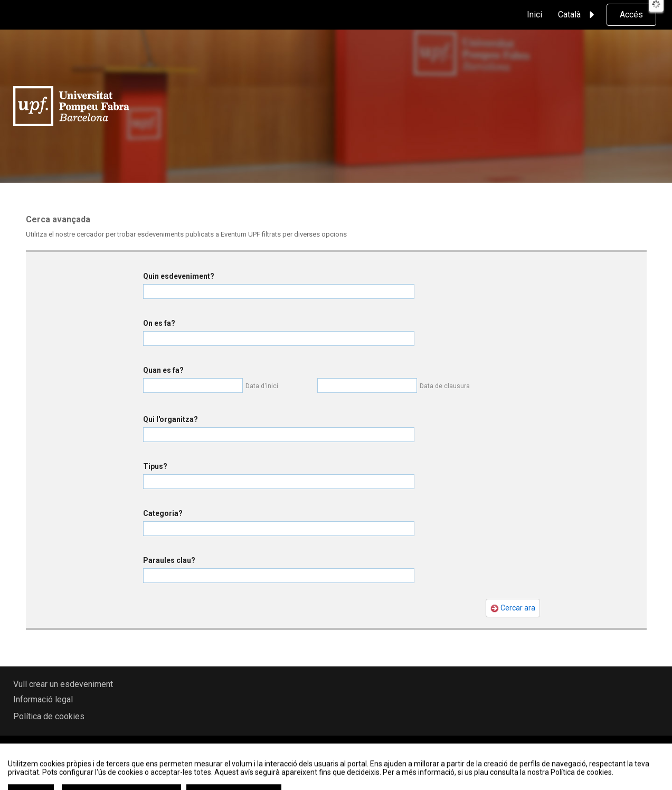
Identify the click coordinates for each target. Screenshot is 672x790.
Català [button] (578, 15)
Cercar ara (513, 608)
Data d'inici (262, 386)
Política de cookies (49, 716)
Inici (534, 15)
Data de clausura (445, 386)
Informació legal (43, 699)
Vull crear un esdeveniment (63, 684)
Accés (631, 15)
